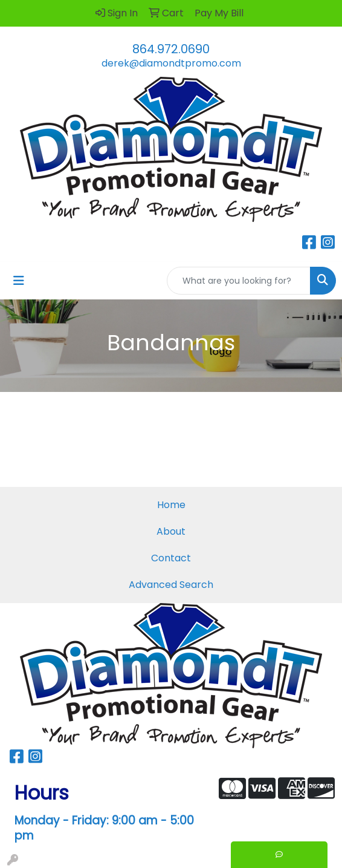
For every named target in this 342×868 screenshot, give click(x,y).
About (171, 531)
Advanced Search (171, 585)
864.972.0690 (171, 49)
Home (171, 505)
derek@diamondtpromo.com (171, 63)
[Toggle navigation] (19, 281)
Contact (171, 558)
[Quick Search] (239, 281)
